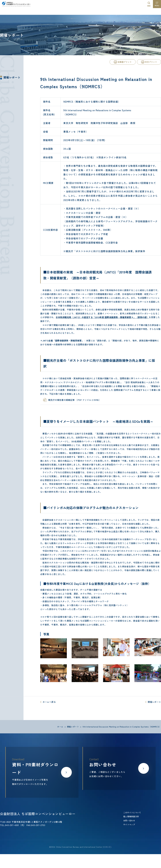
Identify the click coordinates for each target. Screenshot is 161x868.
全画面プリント (125, 62)
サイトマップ (129, 825)
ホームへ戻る (49, 702)
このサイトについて (132, 813)
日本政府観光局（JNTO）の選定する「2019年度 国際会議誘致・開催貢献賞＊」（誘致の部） (102, 317)
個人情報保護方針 (131, 816)
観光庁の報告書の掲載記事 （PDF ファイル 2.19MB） (75, 400)
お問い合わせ (129, 820)
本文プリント (151, 62)
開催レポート (12, 77)
